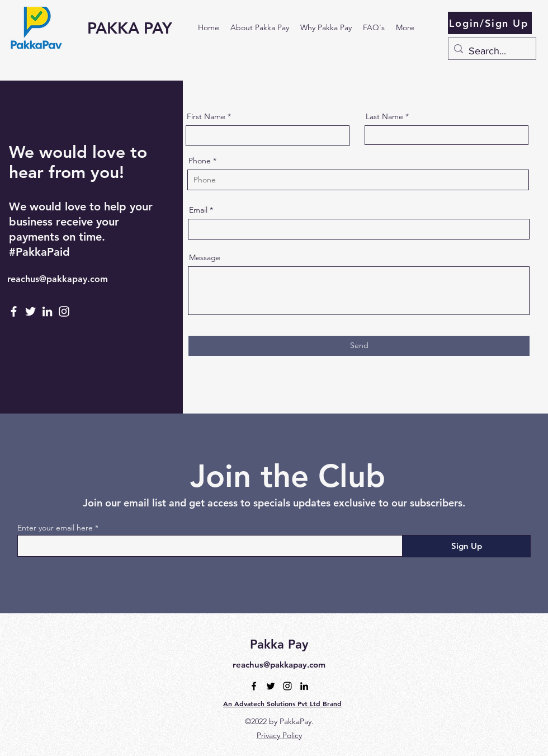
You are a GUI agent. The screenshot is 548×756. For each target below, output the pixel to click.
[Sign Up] (466, 546)
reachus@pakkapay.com (58, 279)
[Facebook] (14, 311)
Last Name (384, 116)
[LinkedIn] (47, 311)
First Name (206, 116)
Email (198, 210)
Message (205, 257)
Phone (200, 161)
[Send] (359, 346)
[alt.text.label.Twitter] (271, 686)
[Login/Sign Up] (490, 23)
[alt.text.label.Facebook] (254, 686)
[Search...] (490, 51)
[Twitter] (30, 311)
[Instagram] (64, 311)
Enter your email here (55, 528)
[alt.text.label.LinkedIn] (304, 686)
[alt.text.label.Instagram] (287, 686)
